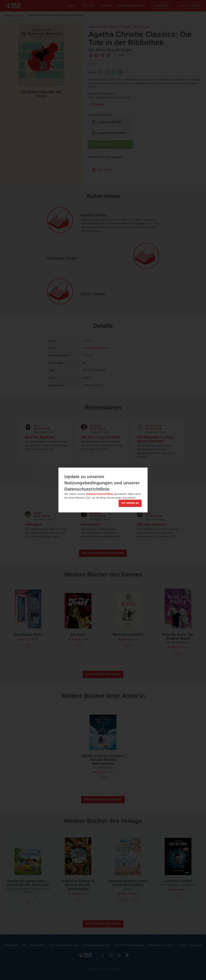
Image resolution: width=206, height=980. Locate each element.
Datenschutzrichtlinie (100, 494)
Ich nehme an (130, 503)
